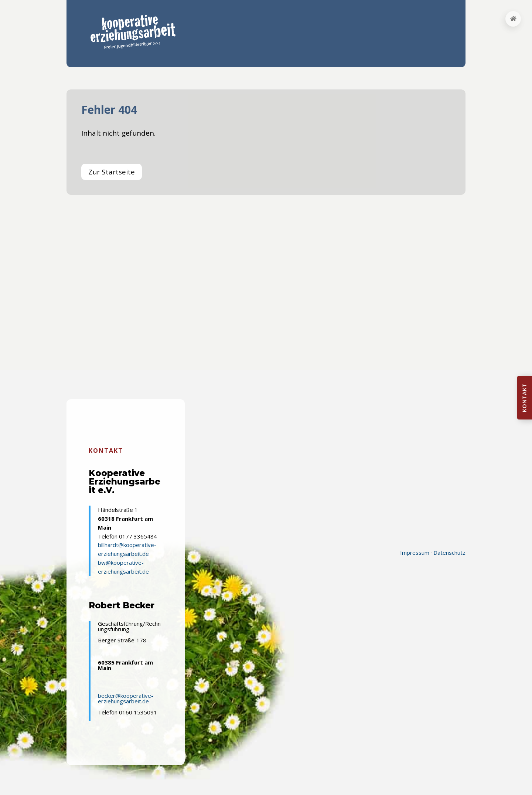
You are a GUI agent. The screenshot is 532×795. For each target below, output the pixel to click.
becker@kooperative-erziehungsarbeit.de (126, 698)
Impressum (415, 553)
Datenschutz (449, 553)
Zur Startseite (112, 172)
